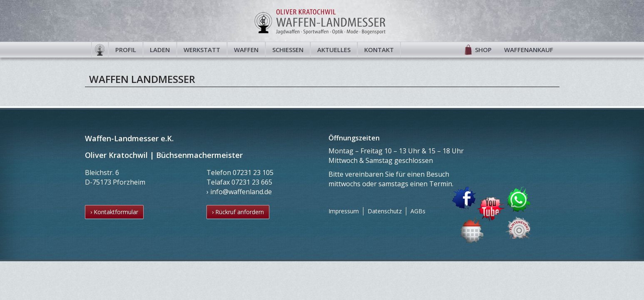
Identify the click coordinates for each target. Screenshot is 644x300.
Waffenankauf (529, 50)
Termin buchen (472, 230)
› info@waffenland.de (239, 192)
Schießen (288, 50)
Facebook (464, 198)
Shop (483, 50)
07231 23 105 (253, 172)
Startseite (100, 50)
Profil (126, 50)
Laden (160, 50)
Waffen (246, 50)
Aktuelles (334, 50)
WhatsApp (519, 199)
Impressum (344, 211)
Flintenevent (516, 226)
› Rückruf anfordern (238, 212)
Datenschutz (385, 211)
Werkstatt (202, 50)
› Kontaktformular (114, 212)
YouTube (491, 209)
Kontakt (379, 50)
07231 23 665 (252, 182)
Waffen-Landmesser (322, 21)
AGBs (418, 211)
